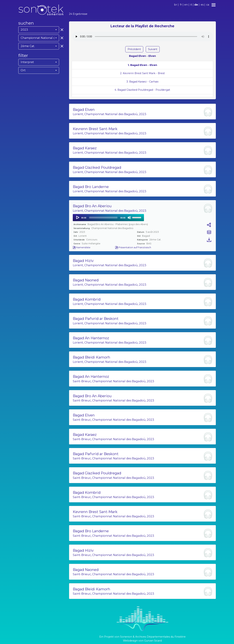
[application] (108, 218)
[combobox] (39, 30)
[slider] (103, 218)
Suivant (153, 49)
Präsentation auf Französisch (133, 247)
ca (208, 5)
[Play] (77, 218)
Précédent (134, 49)
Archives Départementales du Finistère (160, 637)
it (191, 5)
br (176, 5)
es (202, 5)
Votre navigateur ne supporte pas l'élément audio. (142, 37)
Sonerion (126, 637)
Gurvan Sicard (153, 641)
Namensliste (82, 247)
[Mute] (129, 218)
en (186, 5)
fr (181, 5)
